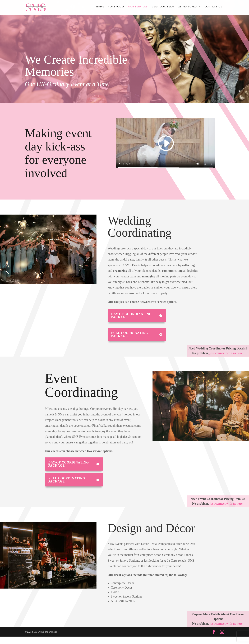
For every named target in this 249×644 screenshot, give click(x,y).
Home (100, 7)
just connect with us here (226, 353)
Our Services (138, 7)
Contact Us (213, 7)
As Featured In (189, 7)
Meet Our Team (163, 7)
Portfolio (116, 7)
